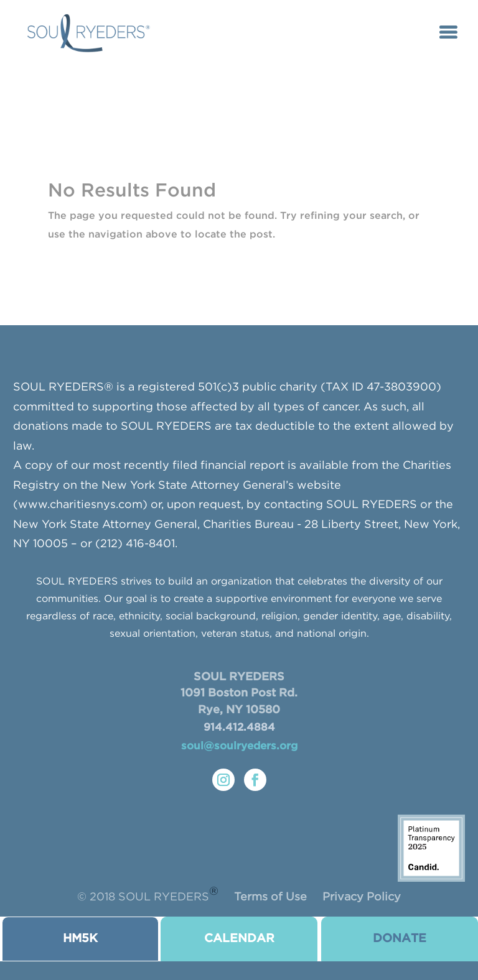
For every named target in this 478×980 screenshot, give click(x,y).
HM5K (80, 939)
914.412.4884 (239, 728)
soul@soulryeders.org (239, 747)
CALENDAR (239, 939)
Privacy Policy (362, 897)
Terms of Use (270, 897)
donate (400, 939)
